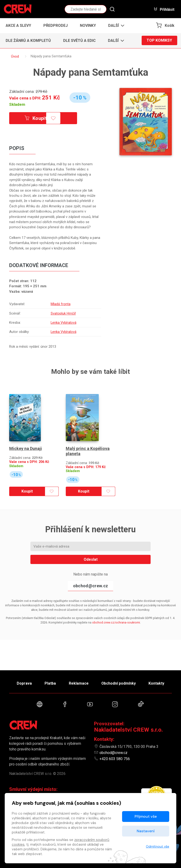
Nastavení (146, 831)
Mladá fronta (60, 304)
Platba (50, 683)
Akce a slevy (18, 26)
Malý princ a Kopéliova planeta (88, 451)
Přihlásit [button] (164, 9)
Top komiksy (159, 41)
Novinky (88, 26)
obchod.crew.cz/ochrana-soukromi (116, 622)
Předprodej (56, 26)
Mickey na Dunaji (26, 448)
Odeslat (91, 559)
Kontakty (157, 683)
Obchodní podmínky (119, 683)
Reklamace (78, 683)
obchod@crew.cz (90, 586)
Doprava (24, 683)
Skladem (17, 104)
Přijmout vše (146, 816)
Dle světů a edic (79, 41)
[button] (115, 26)
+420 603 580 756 (115, 759)
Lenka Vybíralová (63, 323)
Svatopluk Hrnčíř (63, 313)
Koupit (36, 118)
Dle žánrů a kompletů (28, 41)
